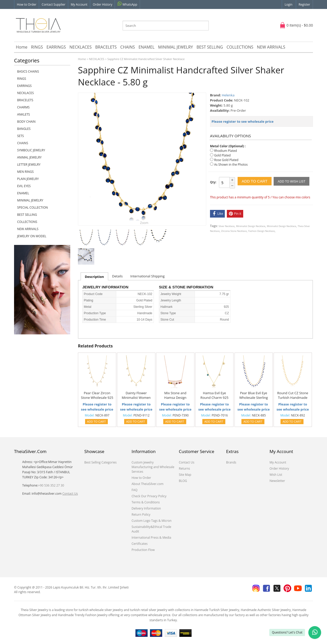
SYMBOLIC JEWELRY (31, 150)
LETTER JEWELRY (29, 165)
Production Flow (143, 550)
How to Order (27, 4)
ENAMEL (147, 47)
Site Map (185, 475)
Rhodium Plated (225, 151)
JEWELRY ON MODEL (32, 236)
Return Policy (141, 515)
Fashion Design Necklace (261, 231)
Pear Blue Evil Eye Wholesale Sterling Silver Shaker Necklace (254, 396)
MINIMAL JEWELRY (176, 47)
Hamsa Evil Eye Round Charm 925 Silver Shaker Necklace (215, 396)
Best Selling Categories (100, 462)
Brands (231, 462)
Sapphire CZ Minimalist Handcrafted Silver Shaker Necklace (146, 59)
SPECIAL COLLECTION (32, 207)
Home (22, 47)
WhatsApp (127, 4)
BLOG (183, 481)
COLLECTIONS (240, 47)
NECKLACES (81, 47)
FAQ (135, 490)
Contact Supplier (54, 4)
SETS (20, 136)
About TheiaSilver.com (148, 484)
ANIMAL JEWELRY (29, 157)
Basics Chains (28, 71)
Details (117, 276)
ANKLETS (24, 114)
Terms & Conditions (146, 502)
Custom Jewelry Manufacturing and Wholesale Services (153, 467)
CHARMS (23, 107)
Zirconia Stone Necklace (234, 231)
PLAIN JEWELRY (28, 179)
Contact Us (70, 494)
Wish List (276, 475)
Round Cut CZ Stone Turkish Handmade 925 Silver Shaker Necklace (293, 396)
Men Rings (25, 172)
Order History (102, 4)
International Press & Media (151, 538)
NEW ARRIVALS (271, 47)
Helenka (228, 95)
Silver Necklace (227, 226)
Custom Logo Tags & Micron (151, 521)
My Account (79, 4)
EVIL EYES (24, 186)
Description (94, 277)
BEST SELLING (210, 47)
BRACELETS (106, 47)
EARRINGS (56, 47)
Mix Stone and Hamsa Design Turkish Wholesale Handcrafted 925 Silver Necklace (175, 396)
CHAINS (128, 47)
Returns (184, 468)
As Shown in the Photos (231, 165)
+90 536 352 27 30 (51, 485)
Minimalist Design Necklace (251, 226)
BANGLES (24, 129)
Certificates (140, 544)
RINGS (37, 47)
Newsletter (277, 481)
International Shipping (147, 276)
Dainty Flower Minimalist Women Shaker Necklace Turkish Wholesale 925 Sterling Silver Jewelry (136, 396)
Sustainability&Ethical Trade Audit (151, 529)
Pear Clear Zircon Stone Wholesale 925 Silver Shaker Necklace (97, 396)
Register (304, 4)
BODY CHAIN (26, 122)
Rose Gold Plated (226, 160)
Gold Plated (222, 155)
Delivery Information (146, 508)
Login (288, 4)
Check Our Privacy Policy (149, 496)
